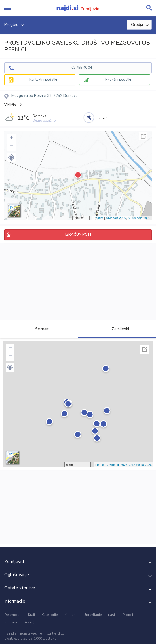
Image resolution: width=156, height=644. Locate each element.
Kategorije (50, 615)
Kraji (31, 615)
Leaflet (99, 218)
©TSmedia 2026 (139, 218)
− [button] (11, 147)
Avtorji (30, 622)
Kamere (103, 118)
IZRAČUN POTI (78, 235)
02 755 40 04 (82, 68)
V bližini (10, 105)
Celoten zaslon (143, 136)
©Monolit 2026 (116, 218)
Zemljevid (117, 329)
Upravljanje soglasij (100, 615)
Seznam (39, 329)
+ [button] (11, 138)
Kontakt (70, 615)
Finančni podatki (118, 80)
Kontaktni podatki (43, 80)
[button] (11, 157)
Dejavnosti (13, 615)
